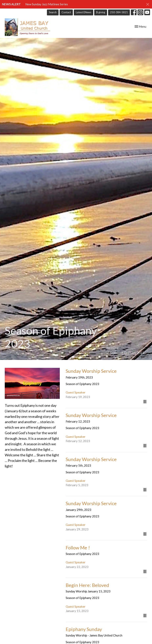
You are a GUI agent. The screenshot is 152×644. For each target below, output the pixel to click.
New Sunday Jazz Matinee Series (47, 4)
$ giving (101, 12)
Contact (66, 12)
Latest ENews (84, 12)
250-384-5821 (119, 12)
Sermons (112, 348)
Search (53, 12)
